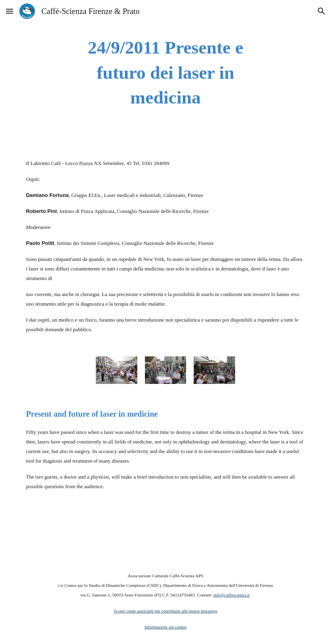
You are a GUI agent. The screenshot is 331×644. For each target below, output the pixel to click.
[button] (10, 11)
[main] (165, 73)
